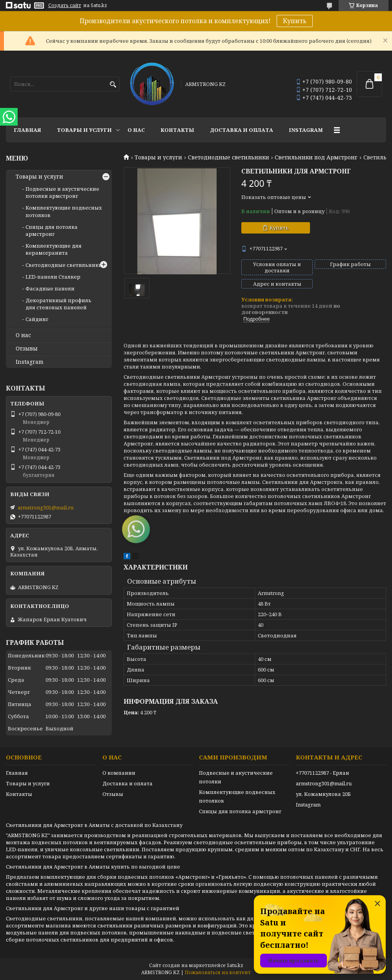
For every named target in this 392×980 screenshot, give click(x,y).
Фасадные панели (50, 288)
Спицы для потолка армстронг (52, 230)
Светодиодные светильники (229, 157)
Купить (295, 21)
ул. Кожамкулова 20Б (323, 794)
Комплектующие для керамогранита (54, 249)
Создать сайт (65, 5)
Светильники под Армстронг (316, 157)
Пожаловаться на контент (218, 972)
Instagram (306, 130)
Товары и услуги (84, 130)
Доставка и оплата (242, 130)
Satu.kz (235, 965)
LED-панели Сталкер (53, 277)
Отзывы (27, 349)
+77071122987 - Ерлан (323, 773)
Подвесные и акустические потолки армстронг (62, 192)
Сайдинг (37, 319)
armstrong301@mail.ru (46, 507)
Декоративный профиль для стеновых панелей (58, 304)
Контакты (177, 130)
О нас (136, 130)
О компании (119, 773)
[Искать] (113, 85)
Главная (27, 130)
